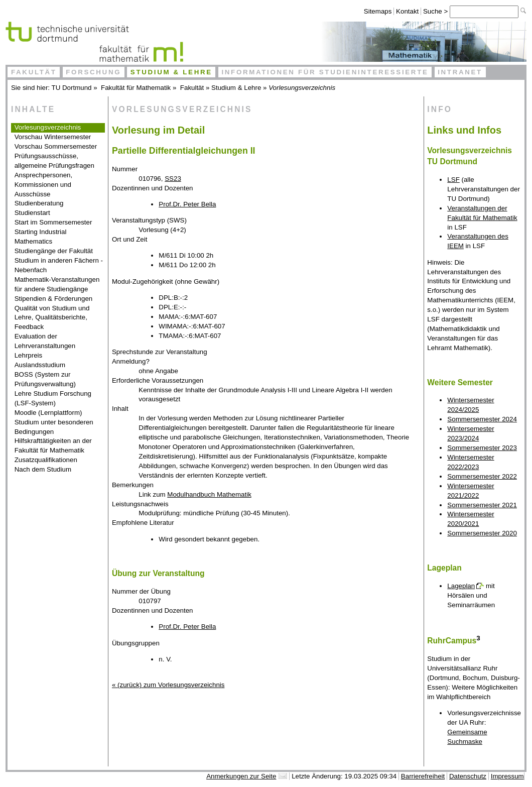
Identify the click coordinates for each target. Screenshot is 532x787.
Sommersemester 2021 (482, 505)
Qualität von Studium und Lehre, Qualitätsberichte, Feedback (52, 318)
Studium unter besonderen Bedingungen (54, 427)
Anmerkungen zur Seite (241, 776)
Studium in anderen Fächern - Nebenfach (59, 265)
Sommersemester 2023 (482, 448)
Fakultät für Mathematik (136, 88)
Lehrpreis (29, 355)
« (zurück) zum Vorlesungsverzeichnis (168, 685)
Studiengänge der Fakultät (54, 251)
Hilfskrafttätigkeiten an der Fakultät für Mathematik (53, 445)
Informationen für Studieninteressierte (325, 72)
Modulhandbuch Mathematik (209, 494)
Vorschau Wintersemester (53, 137)
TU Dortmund (72, 88)
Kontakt (407, 11)
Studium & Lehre (171, 72)
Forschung (93, 72)
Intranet (460, 72)
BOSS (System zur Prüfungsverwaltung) (45, 379)
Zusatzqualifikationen (46, 460)
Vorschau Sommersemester (56, 146)
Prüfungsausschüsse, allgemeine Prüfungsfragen (54, 161)
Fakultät (34, 72)
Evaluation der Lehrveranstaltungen (45, 341)
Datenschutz (468, 776)
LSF (453, 180)
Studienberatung (39, 203)
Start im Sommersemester (53, 222)
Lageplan (461, 586)
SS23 (173, 179)
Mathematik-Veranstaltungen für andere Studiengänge (57, 284)
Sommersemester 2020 (482, 533)
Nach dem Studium (43, 469)
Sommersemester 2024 (482, 419)
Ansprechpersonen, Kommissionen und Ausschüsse (44, 185)
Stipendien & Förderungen (54, 299)
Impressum (507, 776)
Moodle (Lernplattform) (48, 413)
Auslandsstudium (40, 365)
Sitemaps (378, 11)
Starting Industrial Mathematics (41, 237)
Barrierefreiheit (423, 776)
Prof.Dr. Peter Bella (187, 204)
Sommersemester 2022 (482, 476)
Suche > (436, 11)
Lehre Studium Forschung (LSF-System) (53, 398)
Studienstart (32, 213)
